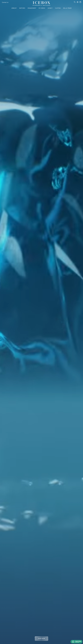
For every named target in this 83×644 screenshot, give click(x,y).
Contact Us (5, 2)
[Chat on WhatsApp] (76, 642)
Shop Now (41, 638)
